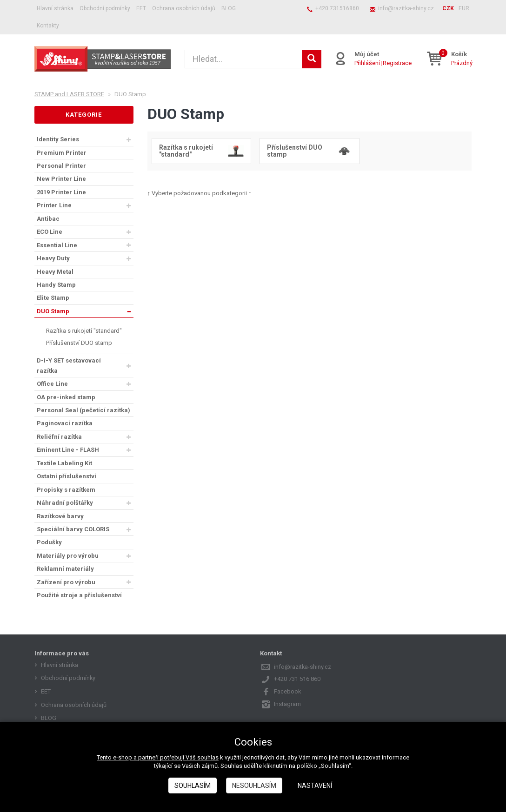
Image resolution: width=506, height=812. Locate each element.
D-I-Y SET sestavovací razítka (69, 365)
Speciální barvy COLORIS (73, 529)
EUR (464, 8)
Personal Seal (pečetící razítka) (83, 410)
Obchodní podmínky (105, 8)
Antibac (48, 219)
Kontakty (48, 26)
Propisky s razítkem (66, 490)
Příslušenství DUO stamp (79, 343)
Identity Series (58, 139)
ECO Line (50, 232)
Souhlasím (193, 786)
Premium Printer (62, 153)
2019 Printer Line (61, 192)
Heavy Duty (53, 258)
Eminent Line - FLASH (68, 450)
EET (141, 8)
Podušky (49, 542)
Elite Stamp (53, 298)
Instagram (287, 704)
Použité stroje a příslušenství (79, 595)
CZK (448, 8)
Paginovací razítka (65, 423)
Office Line (52, 384)
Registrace (397, 63)
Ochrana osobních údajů (184, 8)
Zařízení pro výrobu (66, 582)
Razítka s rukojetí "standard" (84, 331)
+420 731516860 (337, 8)
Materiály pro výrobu (68, 556)
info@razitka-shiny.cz (406, 8)
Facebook (288, 691)
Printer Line (54, 205)
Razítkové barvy (60, 516)
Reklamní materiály (65, 569)
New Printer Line (61, 179)
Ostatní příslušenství (67, 476)
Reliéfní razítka (59, 437)
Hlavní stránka (55, 8)
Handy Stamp (56, 285)
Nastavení (315, 786)
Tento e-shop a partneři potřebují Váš (147, 757)
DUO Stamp (53, 311)
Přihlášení (367, 63)
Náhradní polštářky (65, 503)
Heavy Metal (55, 272)
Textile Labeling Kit (64, 463)
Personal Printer (61, 166)
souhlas (208, 757)
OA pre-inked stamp (66, 397)
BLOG (229, 8)
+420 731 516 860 (297, 679)
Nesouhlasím (254, 786)
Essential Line (57, 245)
